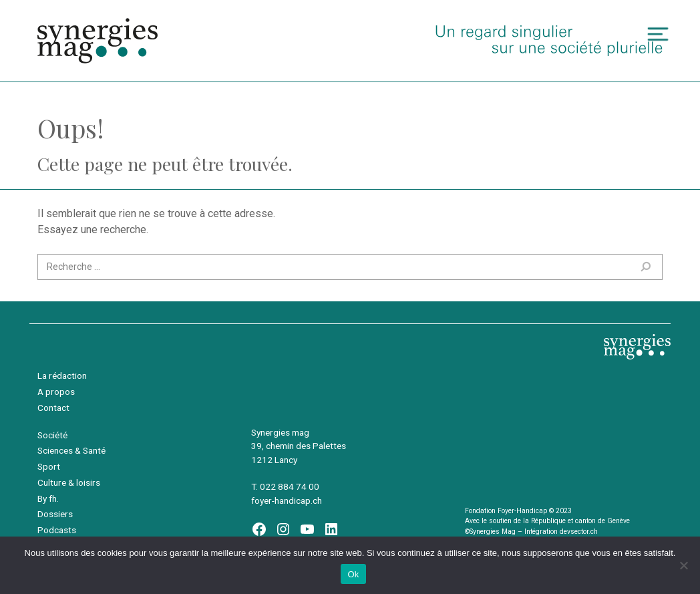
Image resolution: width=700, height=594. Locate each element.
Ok (353, 574)
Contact (53, 408)
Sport (49, 466)
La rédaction (62, 376)
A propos (56, 392)
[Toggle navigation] (658, 34)
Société (52, 435)
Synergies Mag (98, 41)
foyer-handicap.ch (287, 500)
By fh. (48, 498)
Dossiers (55, 514)
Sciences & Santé (71, 450)
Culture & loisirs (69, 482)
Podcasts (57, 530)
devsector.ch (579, 532)
